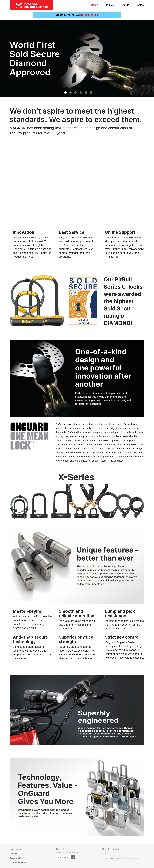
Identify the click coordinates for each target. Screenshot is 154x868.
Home (95, 5)
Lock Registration (18, 862)
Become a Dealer (17, 858)
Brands (125, 5)
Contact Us (15, 854)
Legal (104, 854)
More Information (90, 15)
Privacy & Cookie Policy (111, 849)
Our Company (16, 849)
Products (110, 5)
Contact (140, 5)
